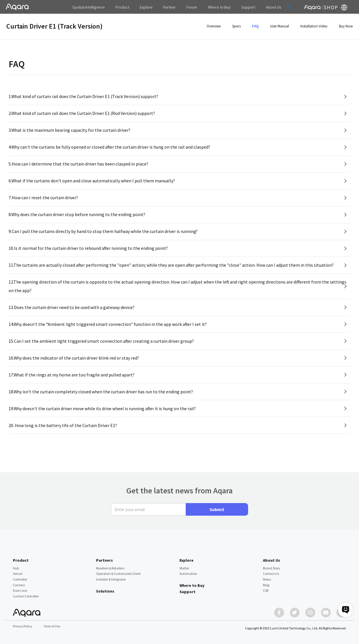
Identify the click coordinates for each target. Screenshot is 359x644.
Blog (266, 583)
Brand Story (272, 566)
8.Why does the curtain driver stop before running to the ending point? (77, 218)
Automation (188, 572)
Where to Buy (192, 584)
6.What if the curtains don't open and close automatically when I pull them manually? (92, 183)
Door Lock (20, 589)
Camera (19, 583)
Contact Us (271, 572)
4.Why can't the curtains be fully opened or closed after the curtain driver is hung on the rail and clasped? (110, 149)
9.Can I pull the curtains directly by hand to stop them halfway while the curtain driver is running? (103, 235)
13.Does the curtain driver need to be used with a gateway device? (72, 313)
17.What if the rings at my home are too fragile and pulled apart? (72, 383)
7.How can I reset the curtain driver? (43, 201)
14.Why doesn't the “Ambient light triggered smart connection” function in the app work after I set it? (108, 331)
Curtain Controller (26, 595)
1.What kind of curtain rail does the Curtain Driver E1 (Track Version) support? (84, 97)
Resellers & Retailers (110, 566)
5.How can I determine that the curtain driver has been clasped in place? (78, 166)
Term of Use (53, 626)
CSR (266, 589)
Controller (20, 578)
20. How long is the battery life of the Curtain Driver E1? (63, 435)
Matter (184, 566)
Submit (217, 508)
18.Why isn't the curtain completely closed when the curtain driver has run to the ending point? (101, 400)
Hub (16, 566)
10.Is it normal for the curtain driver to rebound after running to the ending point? (88, 253)
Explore (187, 559)
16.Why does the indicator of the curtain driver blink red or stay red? (74, 365)
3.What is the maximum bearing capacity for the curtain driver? (70, 131)
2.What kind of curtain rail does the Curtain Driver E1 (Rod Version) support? (82, 114)
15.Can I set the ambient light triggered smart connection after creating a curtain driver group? (101, 348)
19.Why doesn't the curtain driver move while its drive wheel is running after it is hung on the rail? (103, 417)
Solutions (105, 589)
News (267, 578)
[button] (279, 7)
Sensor (18, 572)
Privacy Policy (23, 626)
